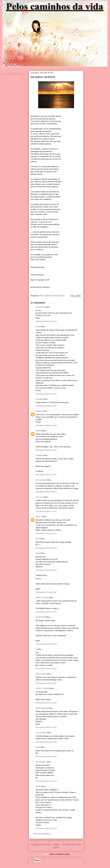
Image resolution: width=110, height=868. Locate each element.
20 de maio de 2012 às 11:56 (46, 703)
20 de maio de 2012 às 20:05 (46, 756)
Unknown (39, 411)
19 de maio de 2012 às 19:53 (46, 570)
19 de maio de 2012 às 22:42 (46, 612)
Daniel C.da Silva (42, 597)
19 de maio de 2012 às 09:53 (46, 492)
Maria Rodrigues (42, 708)
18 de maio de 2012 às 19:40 (46, 425)
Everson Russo (41, 480)
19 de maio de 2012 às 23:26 (46, 644)
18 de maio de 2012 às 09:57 (46, 321)
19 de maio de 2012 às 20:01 (46, 592)
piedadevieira (41, 307)
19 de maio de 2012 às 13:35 (46, 533)
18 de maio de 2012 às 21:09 (46, 450)
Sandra (38, 786)
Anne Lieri (40, 497)
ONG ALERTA (41, 674)
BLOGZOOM (41, 617)
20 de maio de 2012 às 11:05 (46, 683)
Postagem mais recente (41, 844)
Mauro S (39, 517)
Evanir (38, 327)
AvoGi (38, 539)
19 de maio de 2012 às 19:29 (46, 548)
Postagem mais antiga (72, 844)
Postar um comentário (42, 834)
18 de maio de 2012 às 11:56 (46, 394)
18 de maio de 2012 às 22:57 (46, 475)
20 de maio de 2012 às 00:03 (46, 669)
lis (36, 649)
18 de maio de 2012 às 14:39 (46, 406)
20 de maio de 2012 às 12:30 (46, 742)
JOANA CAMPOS (42, 688)
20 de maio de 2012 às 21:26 (46, 781)
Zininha (39, 431)
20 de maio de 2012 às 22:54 (46, 828)
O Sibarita (39, 455)
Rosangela (39, 399)
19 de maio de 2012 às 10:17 (46, 511)
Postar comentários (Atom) (59, 854)
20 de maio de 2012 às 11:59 (46, 727)
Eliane (38, 553)
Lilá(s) (38, 747)
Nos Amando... (41, 762)
